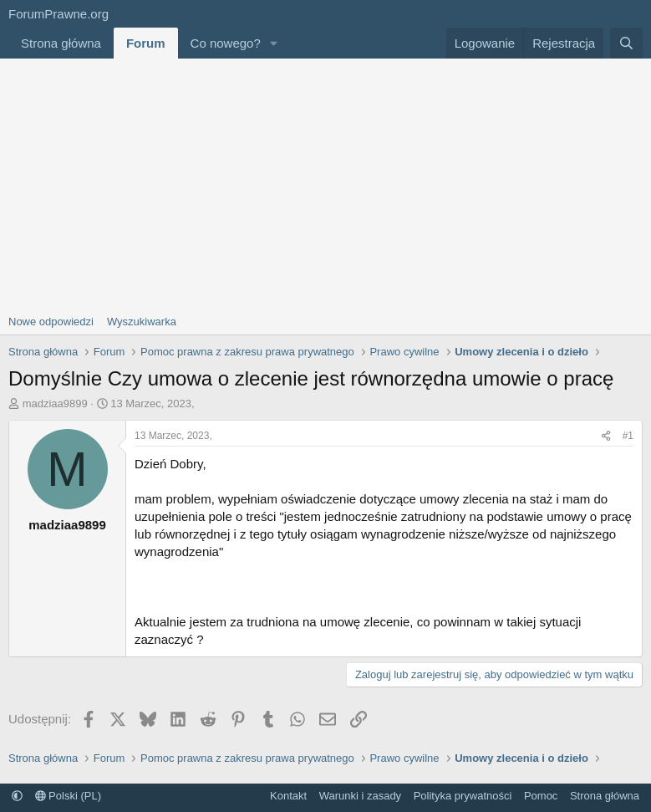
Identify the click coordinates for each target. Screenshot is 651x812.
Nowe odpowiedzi (51, 322)
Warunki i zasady (361, 796)
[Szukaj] (626, 43)
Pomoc (541, 796)
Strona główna (61, 43)
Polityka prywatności (463, 796)
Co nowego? (226, 43)
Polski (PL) (68, 796)
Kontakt (288, 796)
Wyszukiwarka (142, 322)
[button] (274, 43)
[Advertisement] (325, 184)
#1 (628, 436)
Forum (146, 43)
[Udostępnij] (606, 436)
